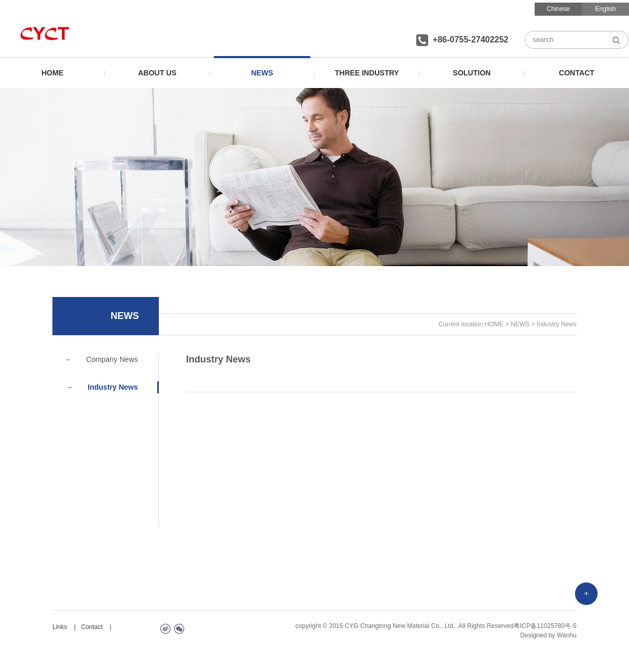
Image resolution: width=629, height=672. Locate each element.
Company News (102, 359)
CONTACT (576, 73)
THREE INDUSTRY (367, 73)
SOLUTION (472, 73)
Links (60, 627)
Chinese (558, 9)
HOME (52, 73)
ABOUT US (157, 73)
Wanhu (567, 635)
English (605, 9)
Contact (91, 627)
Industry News (103, 387)
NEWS (262, 73)
